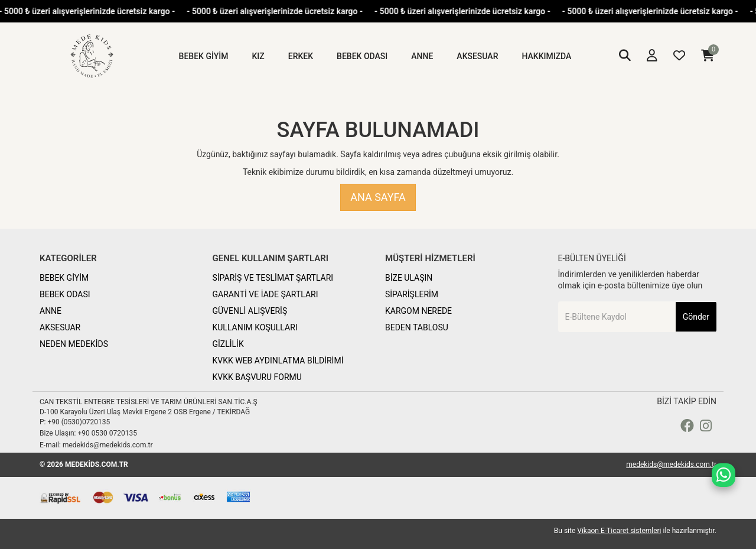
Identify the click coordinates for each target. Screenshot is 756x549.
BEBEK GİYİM (64, 278)
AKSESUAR (60, 327)
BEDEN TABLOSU (417, 327)
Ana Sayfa (378, 197)
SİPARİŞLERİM (412, 294)
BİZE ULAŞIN (409, 278)
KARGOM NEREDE (418, 311)
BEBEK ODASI (65, 294)
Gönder (696, 317)
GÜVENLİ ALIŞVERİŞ (250, 311)
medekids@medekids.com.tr (671, 464)
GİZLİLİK (228, 344)
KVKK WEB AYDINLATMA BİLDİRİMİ (278, 360)
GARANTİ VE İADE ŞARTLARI (265, 294)
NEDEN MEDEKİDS (74, 344)
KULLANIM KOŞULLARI (255, 327)
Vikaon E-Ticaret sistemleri (619, 531)
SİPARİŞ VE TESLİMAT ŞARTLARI (273, 278)
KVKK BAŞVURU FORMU (257, 377)
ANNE (50, 311)
